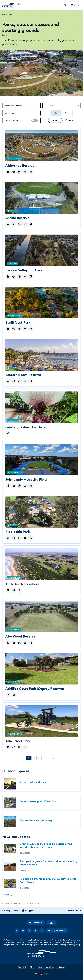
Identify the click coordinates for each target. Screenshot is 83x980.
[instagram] (23, 931)
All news (6, 895)
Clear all (71, 120)
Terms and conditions (46, 967)
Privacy (32, 967)
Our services (7, 15)
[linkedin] (35, 931)
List (56, 113)
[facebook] (17, 931)
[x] (29, 931)
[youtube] (42, 931)
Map (67, 113)
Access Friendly (12, 120)
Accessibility (23, 967)
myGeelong (61, 967)
